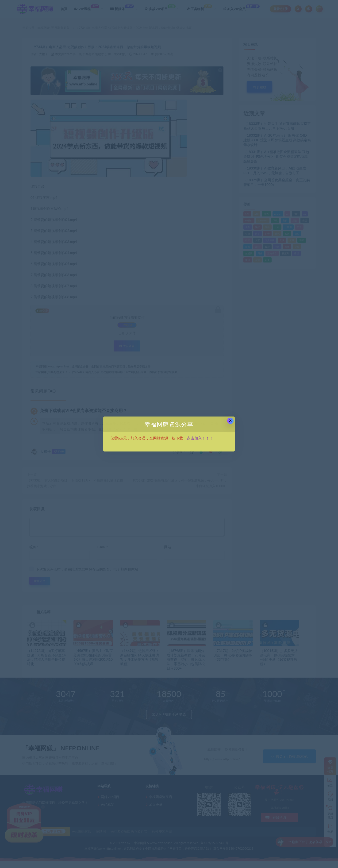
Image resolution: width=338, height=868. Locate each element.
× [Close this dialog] (230, 421)
